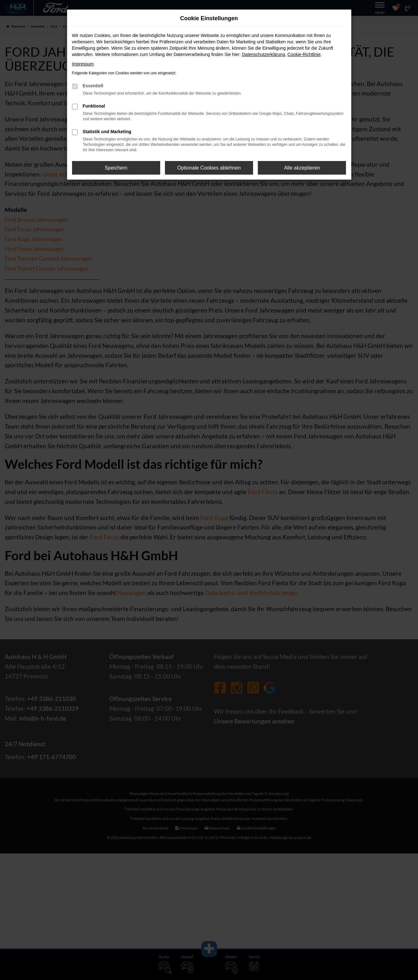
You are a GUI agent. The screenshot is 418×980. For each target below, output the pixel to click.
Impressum (83, 64)
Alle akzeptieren (302, 168)
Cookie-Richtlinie (304, 54)
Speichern (116, 168)
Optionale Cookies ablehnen (209, 168)
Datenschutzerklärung (264, 54)
